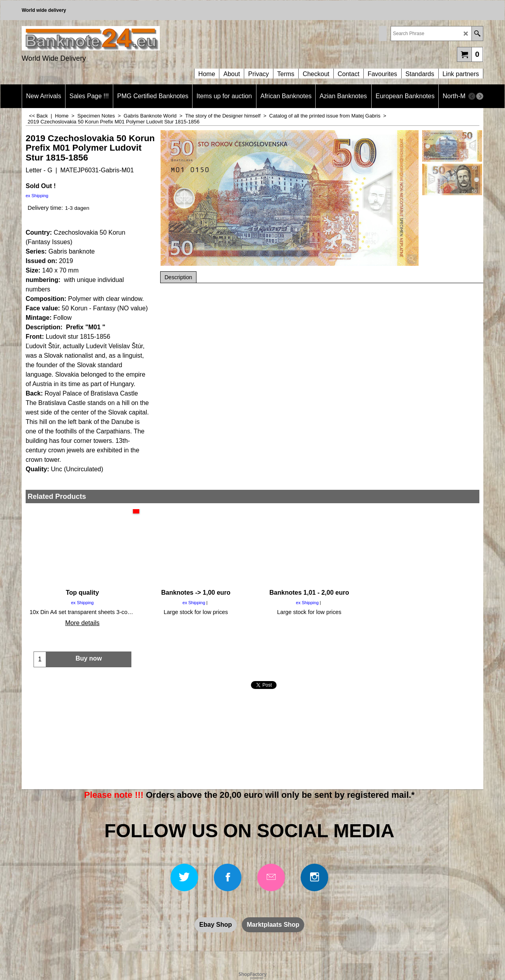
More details (82, 623)
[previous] (472, 96)
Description (178, 277)
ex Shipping (37, 196)
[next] (480, 96)
